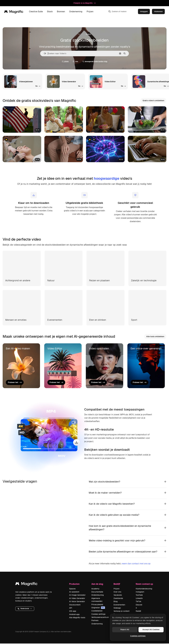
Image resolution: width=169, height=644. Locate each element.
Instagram (140, 592)
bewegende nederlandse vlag (95, 62)
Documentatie (97, 592)
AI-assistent (74, 592)
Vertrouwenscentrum (100, 618)
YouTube (139, 596)
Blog (116, 602)
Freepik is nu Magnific (84, 3)
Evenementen (119, 605)
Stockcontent (75, 605)
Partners (95, 621)
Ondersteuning (98, 596)
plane (65, 62)
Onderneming (76, 12)
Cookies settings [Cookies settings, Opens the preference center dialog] (138, 636)
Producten (74, 584)
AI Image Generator (77, 596)
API (71, 608)
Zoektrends (118, 599)
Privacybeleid (97, 605)
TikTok (139, 602)
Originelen (98, 608)
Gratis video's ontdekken (153, 101)
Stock (50, 12)
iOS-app (73, 612)
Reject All (125, 630)
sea (76, 62)
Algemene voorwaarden (97, 600)
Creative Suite (36, 12)
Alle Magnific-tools (77, 618)
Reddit (138, 612)
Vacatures (118, 596)
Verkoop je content (121, 612)
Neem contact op (144, 584)
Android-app (74, 615)
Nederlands (25, 609)
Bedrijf (117, 584)
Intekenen (158, 11)
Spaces (72, 589)
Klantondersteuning (144, 589)
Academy (95, 589)
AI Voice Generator (77, 602)
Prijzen (90, 12)
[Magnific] (14, 11)
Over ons (117, 592)
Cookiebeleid (97, 611)
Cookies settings (98, 614)
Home (80, 34)
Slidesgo (117, 608)
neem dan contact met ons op (136, 564)
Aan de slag (97, 584)
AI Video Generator (77, 599)
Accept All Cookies (151, 630)
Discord (139, 605)
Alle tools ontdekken (155, 336)
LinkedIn (139, 599)
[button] (44, 53)
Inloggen (144, 11)
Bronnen (61, 12)
